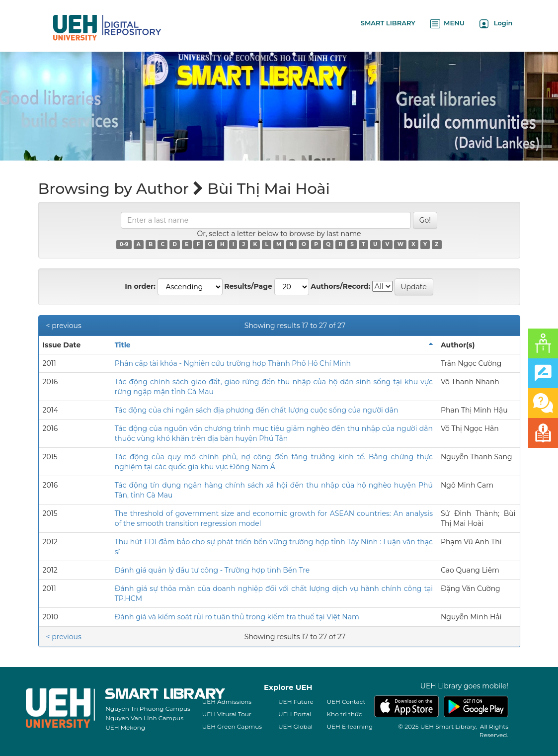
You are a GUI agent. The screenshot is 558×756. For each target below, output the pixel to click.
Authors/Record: (340, 286)
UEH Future (296, 702)
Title (123, 345)
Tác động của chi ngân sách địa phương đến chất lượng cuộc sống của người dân (257, 410)
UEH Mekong (125, 727)
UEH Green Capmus (232, 726)
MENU (447, 24)
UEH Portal (295, 714)
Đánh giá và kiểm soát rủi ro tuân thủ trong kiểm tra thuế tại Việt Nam (237, 617)
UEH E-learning (350, 726)
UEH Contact (346, 702)
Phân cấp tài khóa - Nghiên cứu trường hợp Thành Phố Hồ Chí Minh (233, 363)
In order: (140, 286)
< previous (64, 326)
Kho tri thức (345, 714)
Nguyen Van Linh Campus (144, 718)
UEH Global (295, 726)
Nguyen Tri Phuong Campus (148, 709)
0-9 (124, 244)
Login (496, 24)
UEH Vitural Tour (227, 714)
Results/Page (248, 286)
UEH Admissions (227, 702)
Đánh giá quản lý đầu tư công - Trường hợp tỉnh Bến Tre (212, 570)
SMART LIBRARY (388, 23)
